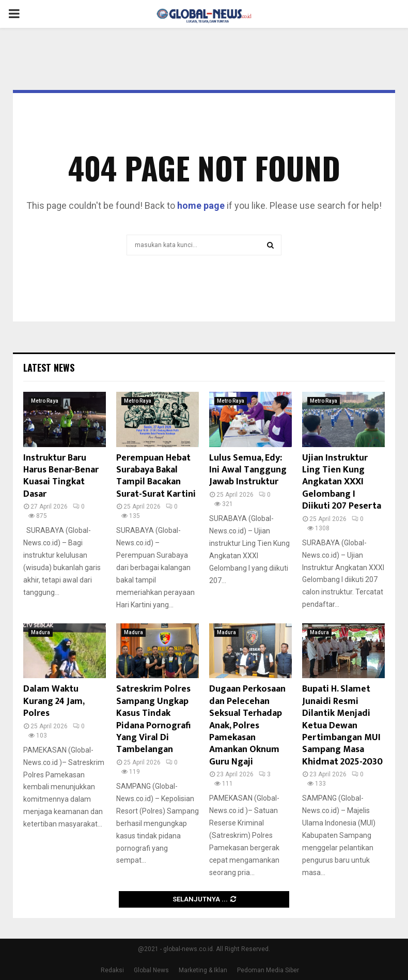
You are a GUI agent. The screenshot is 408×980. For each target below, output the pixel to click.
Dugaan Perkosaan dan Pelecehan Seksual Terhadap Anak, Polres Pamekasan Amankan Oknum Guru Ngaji (247, 725)
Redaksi (112, 970)
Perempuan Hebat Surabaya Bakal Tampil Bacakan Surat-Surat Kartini (156, 476)
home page (201, 205)
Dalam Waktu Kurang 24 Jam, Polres (54, 701)
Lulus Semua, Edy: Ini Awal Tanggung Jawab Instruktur (248, 470)
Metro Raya (45, 401)
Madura (41, 632)
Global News (151, 970)
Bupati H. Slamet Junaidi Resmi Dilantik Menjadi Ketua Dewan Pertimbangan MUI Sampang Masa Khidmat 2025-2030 (342, 725)
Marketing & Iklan (203, 970)
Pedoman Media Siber (268, 970)
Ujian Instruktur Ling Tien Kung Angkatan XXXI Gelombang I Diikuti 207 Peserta (342, 482)
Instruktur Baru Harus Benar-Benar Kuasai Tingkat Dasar (61, 476)
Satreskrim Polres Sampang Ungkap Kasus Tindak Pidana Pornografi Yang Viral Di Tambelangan (153, 719)
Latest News (49, 367)
